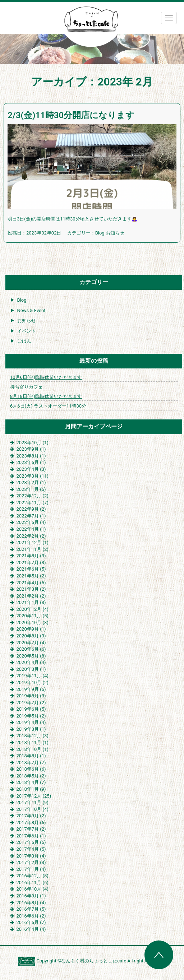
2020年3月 (28, 669)
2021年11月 (29, 549)
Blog (100, 233)
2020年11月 (29, 616)
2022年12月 (29, 496)
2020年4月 (28, 662)
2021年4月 (28, 583)
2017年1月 (28, 869)
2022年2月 (28, 536)
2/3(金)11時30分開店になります (71, 115)
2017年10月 (29, 809)
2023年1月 (28, 489)
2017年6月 (28, 836)
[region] (92, 49)
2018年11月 (29, 742)
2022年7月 (28, 516)
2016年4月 (28, 929)
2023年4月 (28, 469)
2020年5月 (28, 656)
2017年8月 (28, 823)
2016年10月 (29, 889)
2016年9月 (28, 896)
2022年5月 (28, 522)
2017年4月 (28, 849)
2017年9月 (28, 816)
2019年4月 (28, 722)
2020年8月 (28, 636)
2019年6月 (28, 709)
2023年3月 (28, 476)
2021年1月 (28, 602)
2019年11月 (29, 676)
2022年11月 (29, 503)
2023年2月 (28, 482)
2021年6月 (28, 569)
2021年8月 (28, 556)
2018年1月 (28, 789)
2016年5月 (28, 922)
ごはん (24, 341)
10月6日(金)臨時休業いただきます (46, 377)
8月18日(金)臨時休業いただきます (46, 396)
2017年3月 (28, 856)
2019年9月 (28, 689)
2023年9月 (28, 449)
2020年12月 (29, 609)
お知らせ (115, 233)
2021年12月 (29, 542)
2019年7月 (28, 703)
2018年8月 (28, 756)
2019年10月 (29, 682)
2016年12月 (29, 876)
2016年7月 (28, 909)
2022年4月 (28, 529)
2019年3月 (28, 729)
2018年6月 (28, 769)
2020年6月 (28, 649)
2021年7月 (28, 563)
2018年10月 (29, 749)
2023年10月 (29, 443)
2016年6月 (28, 916)
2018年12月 (29, 736)
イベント (27, 331)
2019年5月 (28, 716)
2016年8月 (28, 903)
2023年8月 (28, 456)
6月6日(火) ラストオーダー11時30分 (48, 406)
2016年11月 (29, 883)
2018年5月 (28, 776)
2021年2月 (28, 596)
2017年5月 (28, 842)
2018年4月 (28, 782)
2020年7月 (28, 643)
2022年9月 (28, 509)
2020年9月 (28, 629)
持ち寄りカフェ (26, 387)
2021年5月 (28, 576)
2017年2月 (28, 862)
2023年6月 (28, 462)
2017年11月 (29, 802)
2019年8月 (28, 696)
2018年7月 (28, 763)
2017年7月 (28, 829)
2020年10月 (29, 623)
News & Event (31, 310)
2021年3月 (28, 589)
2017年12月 (29, 796)
